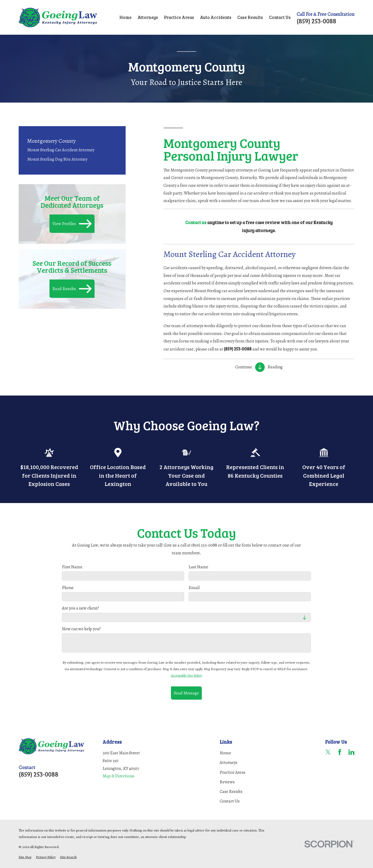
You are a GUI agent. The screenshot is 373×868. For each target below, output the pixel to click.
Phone (68, 588)
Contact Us (230, 801)
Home (225, 753)
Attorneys (228, 762)
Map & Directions (118, 776)
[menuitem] (72, 150)
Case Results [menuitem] (250, 17)
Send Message (186, 693)
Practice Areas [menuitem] (179, 17)
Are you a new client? (80, 608)
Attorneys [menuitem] (148, 17)
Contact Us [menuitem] (280, 17)
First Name (72, 567)
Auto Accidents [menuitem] (216, 17)
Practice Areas (232, 772)
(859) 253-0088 (316, 21)
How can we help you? (81, 629)
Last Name (199, 567)
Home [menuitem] (125, 17)
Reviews (227, 782)
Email (194, 588)
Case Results (231, 791)
